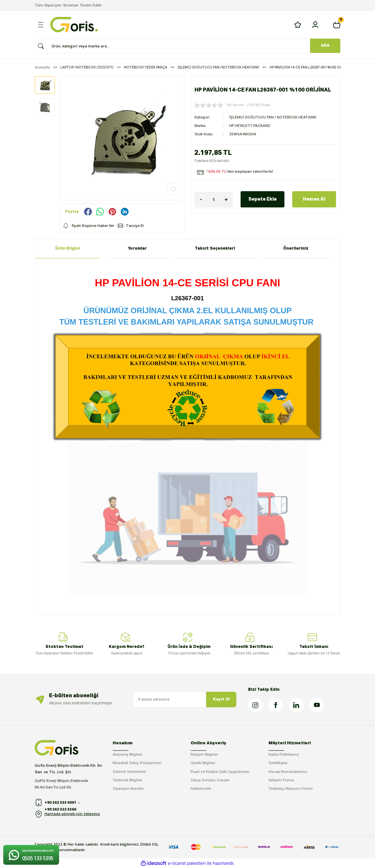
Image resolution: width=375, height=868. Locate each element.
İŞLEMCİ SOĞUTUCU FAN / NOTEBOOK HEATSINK (273, 117)
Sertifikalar (278, 763)
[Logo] (74, 25)
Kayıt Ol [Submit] (221, 699)
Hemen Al (314, 199)
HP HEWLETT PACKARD (250, 125)
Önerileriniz (296, 248)
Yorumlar (137, 248)
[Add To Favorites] (173, 189)
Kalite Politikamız (284, 755)
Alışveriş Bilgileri (127, 755)
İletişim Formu (281, 780)
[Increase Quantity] (226, 199)
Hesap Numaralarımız (288, 772)
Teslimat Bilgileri (127, 780)
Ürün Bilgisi (68, 248)
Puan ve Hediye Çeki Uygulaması (220, 772)
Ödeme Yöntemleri (129, 772)
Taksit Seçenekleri (215, 248)
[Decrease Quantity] (201, 199)
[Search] (185, 46)
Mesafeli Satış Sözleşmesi (137, 763)
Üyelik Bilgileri (203, 763)
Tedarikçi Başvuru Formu (291, 789)
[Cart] (337, 25)
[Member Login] (315, 25)
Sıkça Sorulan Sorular (210, 780)
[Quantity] (214, 199)
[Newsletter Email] (185, 700)
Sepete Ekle (262, 199)
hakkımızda (201, 789)
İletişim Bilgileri (204, 755)
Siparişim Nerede (128, 789)
